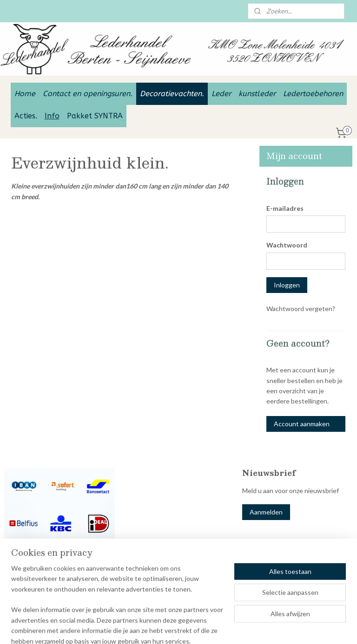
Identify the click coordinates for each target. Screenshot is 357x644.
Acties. (26, 116)
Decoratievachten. (172, 94)
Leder (221, 94)
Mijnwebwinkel (300, 627)
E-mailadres (285, 208)
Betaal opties (23, 559)
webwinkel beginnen (224, 627)
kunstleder (257, 94)
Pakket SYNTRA (95, 116)
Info (52, 116)
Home (25, 94)
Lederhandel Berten (39, 579)
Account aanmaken (302, 424)
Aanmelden (266, 512)
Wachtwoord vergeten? (301, 309)
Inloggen (287, 285)
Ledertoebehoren (313, 94)
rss (192, 627)
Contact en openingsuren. (88, 94)
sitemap (175, 627)
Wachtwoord (287, 245)
